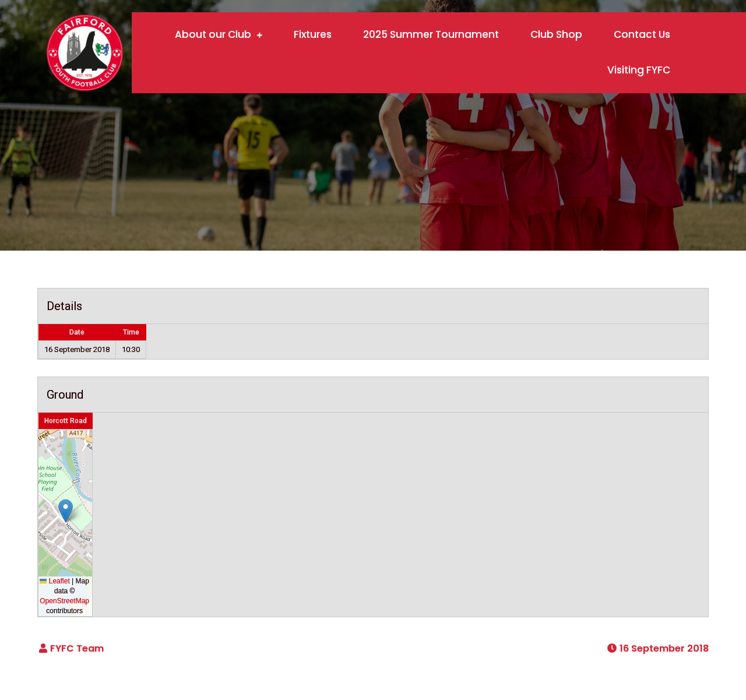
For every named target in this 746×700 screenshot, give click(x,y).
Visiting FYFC (639, 70)
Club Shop (556, 34)
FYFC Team (77, 648)
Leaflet (54, 581)
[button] (66, 511)
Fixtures (313, 34)
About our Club (213, 34)
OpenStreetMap (64, 601)
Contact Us (642, 34)
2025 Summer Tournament (431, 34)
